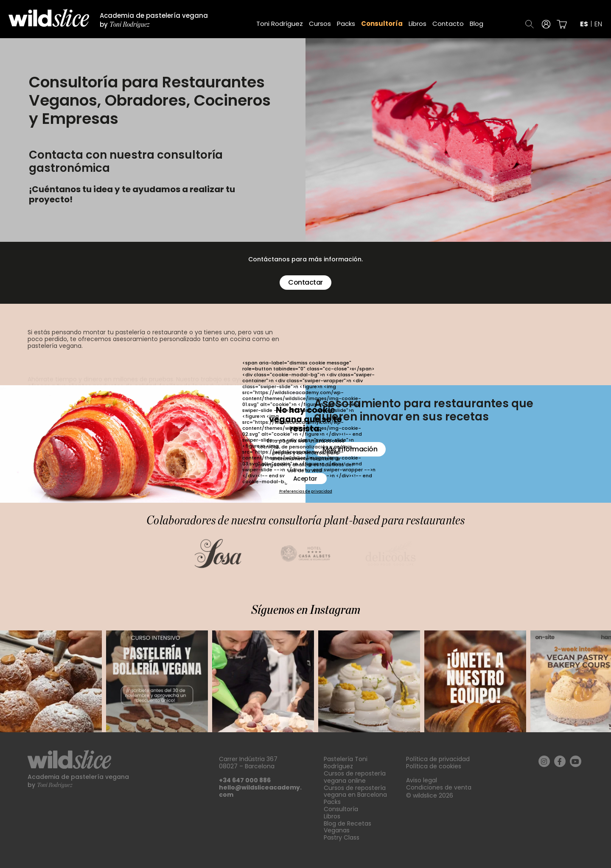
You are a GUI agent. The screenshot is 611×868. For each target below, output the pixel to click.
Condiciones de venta (439, 787)
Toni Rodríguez (280, 24)
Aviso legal (422, 780)
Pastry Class (342, 837)
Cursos (320, 24)
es (584, 24)
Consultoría (382, 24)
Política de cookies (434, 766)
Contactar (305, 282)
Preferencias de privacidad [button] (306, 492)
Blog (476, 24)
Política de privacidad (438, 759)
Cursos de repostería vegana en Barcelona (355, 791)
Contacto (448, 24)
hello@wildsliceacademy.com (260, 791)
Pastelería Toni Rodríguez (346, 763)
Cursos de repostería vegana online (355, 777)
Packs (346, 24)
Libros (418, 24)
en (598, 24)
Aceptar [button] (305, 479)
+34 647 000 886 (245, 780)
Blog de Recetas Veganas (348, 827)
